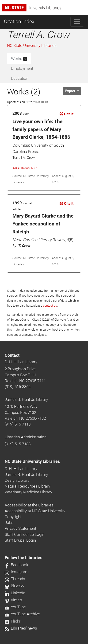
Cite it (67, 114)
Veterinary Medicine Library (28, 492)
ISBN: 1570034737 (25, 168)
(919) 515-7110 (18, 424)
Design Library (17, 480)
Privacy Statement (20, 528)
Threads (15, 579)
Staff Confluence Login (25, 534)
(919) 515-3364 (18, 387)
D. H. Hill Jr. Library (21, 362)
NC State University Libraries (32, 45)
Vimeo (13, 600)
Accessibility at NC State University (35, 511)
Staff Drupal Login (20, 540)
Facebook (16, 565)
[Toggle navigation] (77, 22)
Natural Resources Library (27, 486)
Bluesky (14, 586)
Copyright (13, 517)
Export (71, 91)
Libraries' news (21, 628)
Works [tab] (19, 59)
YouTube (15, 607)
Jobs (9, 523)
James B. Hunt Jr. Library (26, 399)
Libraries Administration (26, 437)
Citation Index (19, 21)
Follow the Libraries (23, 558)
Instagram (17, 572)
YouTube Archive (22, 614)
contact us (50, 306)
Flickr (13, 621)
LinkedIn (15, 593)
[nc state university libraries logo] (45, 10)
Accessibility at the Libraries (29, 505)
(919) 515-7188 (18, 444)
